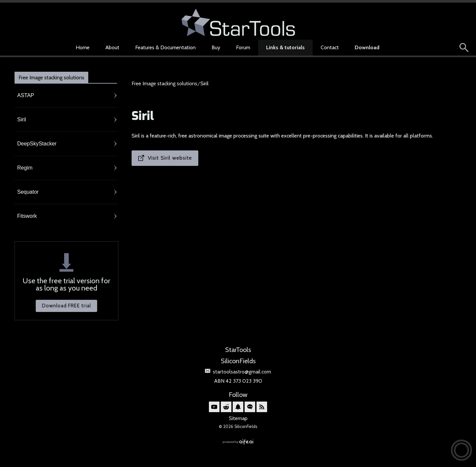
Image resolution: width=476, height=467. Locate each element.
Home (83, 47)
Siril (22, 119)
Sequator (28, 192)
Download (367, 47)
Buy (216, 47)
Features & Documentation (165, 47)
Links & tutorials (285, 47)
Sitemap (238, 418)
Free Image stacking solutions (51, 78)
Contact (330, 47)
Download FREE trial (66, 306)
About (112, 47)
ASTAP (26, 95)
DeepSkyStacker (37, 144)
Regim (25, 168)
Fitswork (27, 216)
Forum (243, 47)
